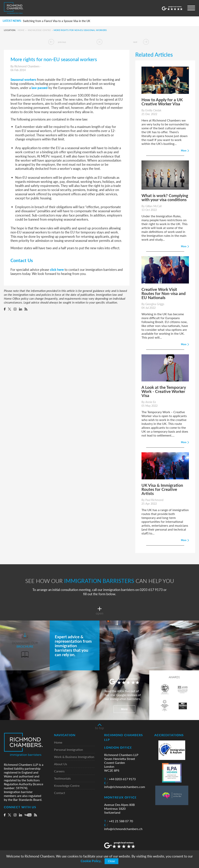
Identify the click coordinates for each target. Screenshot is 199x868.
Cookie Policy (91, 861)
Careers (59, 771)
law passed (40, 88)
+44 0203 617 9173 (120, 779)
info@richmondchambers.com (125, 785)
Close (112, 861)
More (124, 709)
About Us (61, 764)
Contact (60, 793)
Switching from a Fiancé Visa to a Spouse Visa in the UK (57, 21)
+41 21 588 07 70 (119, 821)
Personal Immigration (69, 750)
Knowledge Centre (39, 30)
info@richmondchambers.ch (123, 827)
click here (57, 269)
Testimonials (62, 779)
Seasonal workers (23, 79)
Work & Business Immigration (74, 757)
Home (21, 30)
